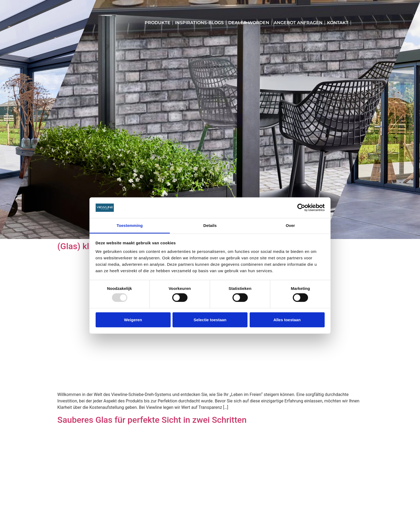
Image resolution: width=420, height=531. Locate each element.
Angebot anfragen (298, 23)
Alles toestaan (287, 319)
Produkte (157, 23)
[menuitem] (355, 23)
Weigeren (133, 319)
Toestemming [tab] (130, 225)
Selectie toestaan (210, 319)
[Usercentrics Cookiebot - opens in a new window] (301, 208)
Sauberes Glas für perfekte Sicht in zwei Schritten (152, 420)
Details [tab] (210, 225)
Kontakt (338, 23)
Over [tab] (290, 225)
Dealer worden (249, 23)
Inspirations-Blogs (199, 23)
